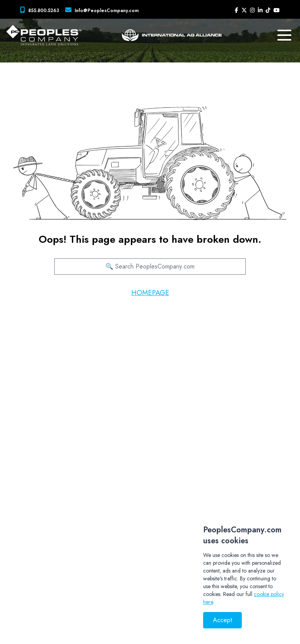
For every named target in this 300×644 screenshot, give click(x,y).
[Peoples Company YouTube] (277, 10)
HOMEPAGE (150, 293)
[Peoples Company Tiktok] (268, 10)
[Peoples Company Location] (104, 10)
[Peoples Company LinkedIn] (260, 10)
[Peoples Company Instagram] (252, 10)
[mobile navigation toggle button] (284, 35)
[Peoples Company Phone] (41, 10)
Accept (222, 620)
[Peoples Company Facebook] (237, 10)
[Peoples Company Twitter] (244, 10)
